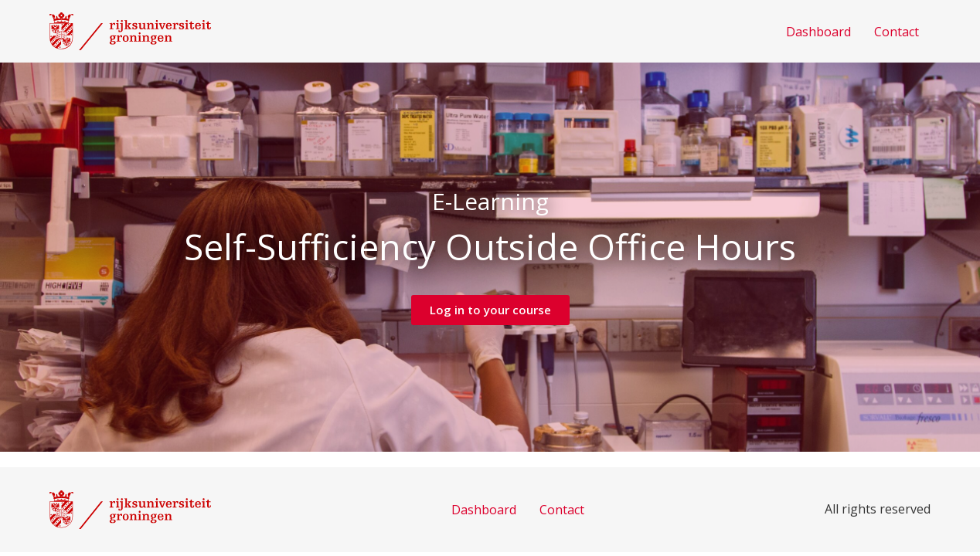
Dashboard (818, 32)
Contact (897, 32)
